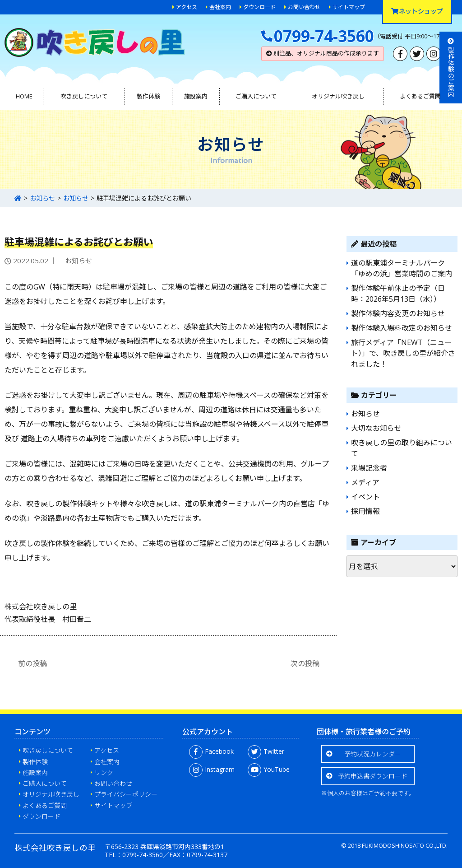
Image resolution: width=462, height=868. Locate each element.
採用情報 (365, 511)
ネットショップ (417, 11)
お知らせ (42, 198)
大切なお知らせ (376, 428)
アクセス (187, 7)
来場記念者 (369, 468)
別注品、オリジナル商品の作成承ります (323, 53)
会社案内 (220, 7)
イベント (365, 497)
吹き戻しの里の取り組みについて (402, 448)
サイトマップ (349, 7)
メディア (365, 482)
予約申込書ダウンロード (373, 776)
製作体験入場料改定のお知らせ (402, 328)
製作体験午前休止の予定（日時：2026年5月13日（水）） (398, 294)
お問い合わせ (304, 7)
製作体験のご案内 (451, 68)
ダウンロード (259, 7)
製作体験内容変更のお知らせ (398, 313)
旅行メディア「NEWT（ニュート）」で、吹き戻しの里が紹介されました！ (403, 353)
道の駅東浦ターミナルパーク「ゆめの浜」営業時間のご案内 (402, 268)
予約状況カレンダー (373, 754)
